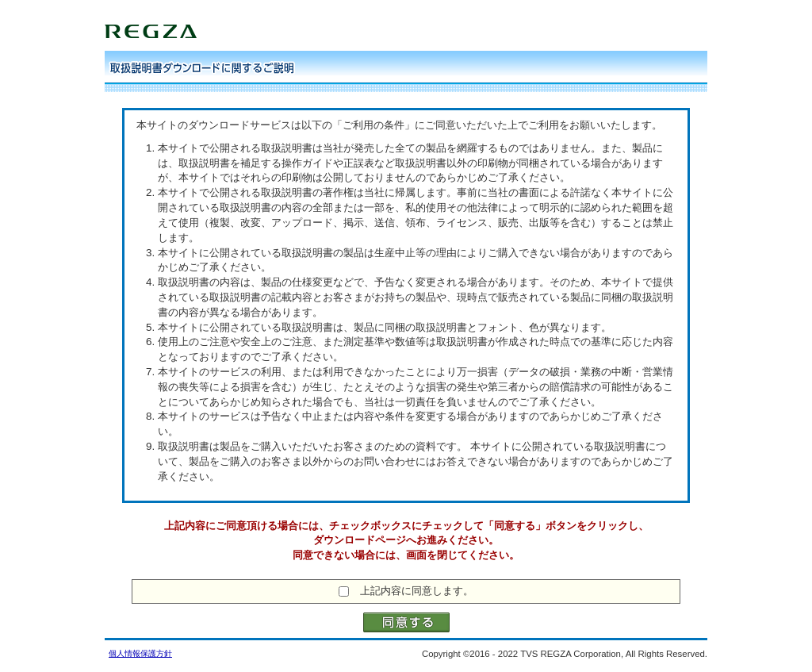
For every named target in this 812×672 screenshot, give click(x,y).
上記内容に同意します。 (417, 591)
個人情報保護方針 (140, 653)
